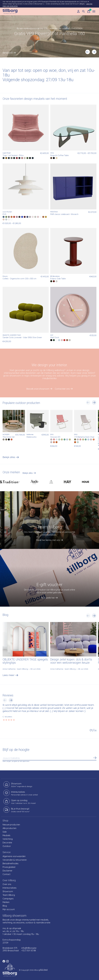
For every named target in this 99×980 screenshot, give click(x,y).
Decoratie (7, 843)
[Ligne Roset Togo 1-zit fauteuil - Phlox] (26, 128)
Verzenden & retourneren (15, 860)
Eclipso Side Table (58, 279)
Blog (5, 906)
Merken (6, 902)
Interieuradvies (10, 888)
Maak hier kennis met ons (48, 540)
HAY (52, 335)
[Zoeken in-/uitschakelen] (84, 11)
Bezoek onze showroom (38, 389)
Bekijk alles (11, 458)
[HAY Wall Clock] (73, 310)
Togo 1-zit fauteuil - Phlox (13, 155)
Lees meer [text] (10, 676)
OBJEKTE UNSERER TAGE (12, 335)
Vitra (52, 153)
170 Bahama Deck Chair (84, 437)
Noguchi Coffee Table (59, 155)
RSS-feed (44, 970)
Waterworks (31, 437)
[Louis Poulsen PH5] (26, 186)
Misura (5, 276)
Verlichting (8, 839)
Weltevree (30, 434)
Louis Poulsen (7, 212)
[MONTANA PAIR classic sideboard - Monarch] (73, 186)
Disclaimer (7, 871)
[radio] (4, 158)
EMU (52, 434)
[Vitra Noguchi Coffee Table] (73, 128)
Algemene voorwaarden (14, 856)
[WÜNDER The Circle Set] (14, 421)
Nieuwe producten (11, 825)
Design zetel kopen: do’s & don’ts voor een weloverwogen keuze (71, 661)
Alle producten (9, 828)
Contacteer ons (62, 389)
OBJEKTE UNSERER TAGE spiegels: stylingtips (25, 661)
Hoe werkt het (48, 598)
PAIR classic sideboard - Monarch (64, 214)
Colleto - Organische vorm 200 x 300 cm (19, 279)
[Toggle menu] (94, 11)
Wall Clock (55, 338)
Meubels (6, 835)
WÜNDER (6, 434)
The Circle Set (9, 437)
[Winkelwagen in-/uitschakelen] (89, 11)
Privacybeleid (9, 867)
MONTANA (54, 212)
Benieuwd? (8, 53)
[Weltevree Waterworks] (38, 421)
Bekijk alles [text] (29, 473)
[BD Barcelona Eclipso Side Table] (73, 251)
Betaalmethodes (11, 863)
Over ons (7, 884)
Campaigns (8, 899)
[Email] (49, 758)
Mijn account (9, 909)
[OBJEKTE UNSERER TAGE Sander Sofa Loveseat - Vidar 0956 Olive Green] (26, 310)
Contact (7, 874)
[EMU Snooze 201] (61, 421)
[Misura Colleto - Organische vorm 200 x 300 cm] (26, 251)
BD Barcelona (55, 276)
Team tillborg (9, 895)
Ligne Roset (7, 153)
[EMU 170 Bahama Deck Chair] (85, 421)
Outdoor (7, 846)
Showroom (8, 891)
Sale (5, 832)
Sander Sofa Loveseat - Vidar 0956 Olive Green (22, 338)
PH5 (4, 214)
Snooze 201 (55, 437)
